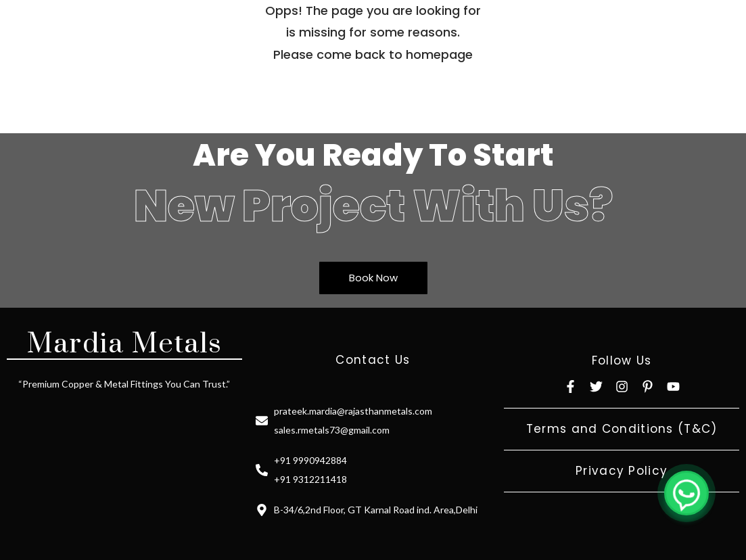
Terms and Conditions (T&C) (622, 429)
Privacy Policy (622, 471)
